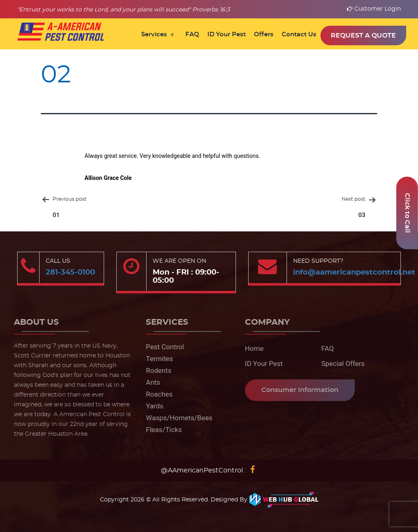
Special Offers (340, 364)
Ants (150, 382)
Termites (157, 359)
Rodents (156, 370)
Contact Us (299, 34)
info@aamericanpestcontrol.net (354, 273)
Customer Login (374, 9)
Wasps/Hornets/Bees (176, 418)
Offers (264, 34)
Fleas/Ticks (161, 430)
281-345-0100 (70, 273)
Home (251, 348)
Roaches (156, 394)
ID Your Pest (227, 34)
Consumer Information (297, 390)
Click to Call (407, 213)
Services (154, 34)
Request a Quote (363, 35)
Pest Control (162, 347)
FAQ (192, 34)
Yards (152, 406)
